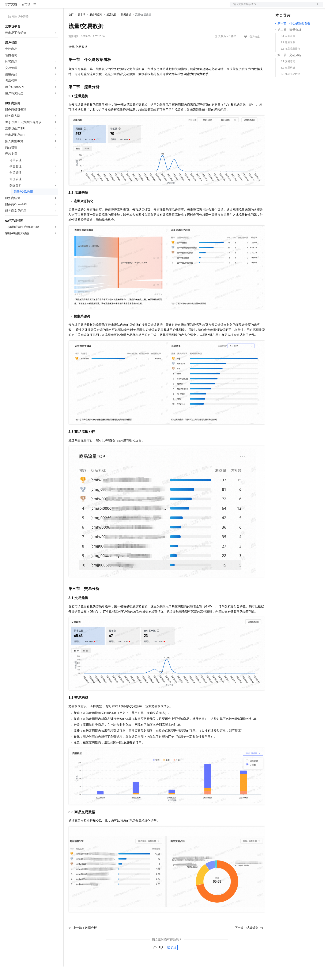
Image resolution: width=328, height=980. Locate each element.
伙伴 (114, 7)
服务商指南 (96, 28)
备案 (280, 7)
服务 (125, 7)
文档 (271, 7)
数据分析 (126, 28)
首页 (71, 28)
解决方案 (68, 7)
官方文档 (11, 18)
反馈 (172, 961)
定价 (91, 7)
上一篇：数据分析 (83, 941)
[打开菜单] (7, 7)
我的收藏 (255, 50)
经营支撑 (112, 28)
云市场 (103, 7)
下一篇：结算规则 (249, 941)
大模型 (43, 7)
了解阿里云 (139, 7)
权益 (81, 7)
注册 (300, 7)
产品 (55, 7)
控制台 (290, 7)
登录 (316, 7)
